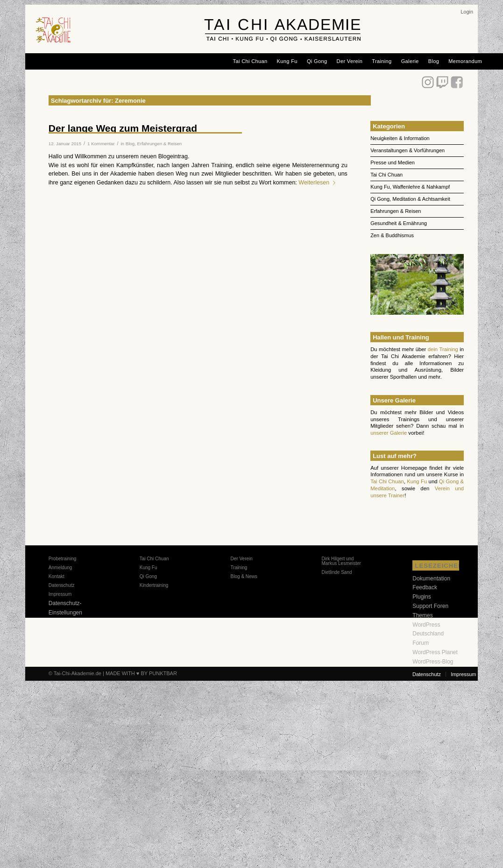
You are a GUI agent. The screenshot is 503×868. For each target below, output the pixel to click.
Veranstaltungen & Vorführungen (407, 150)
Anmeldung (60, 568)
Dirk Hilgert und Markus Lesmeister (341, 561)
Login (467, 12)
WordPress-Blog (433, 662)
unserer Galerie (389, 433)
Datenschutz (62, 585)
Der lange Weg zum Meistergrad (123, 128)
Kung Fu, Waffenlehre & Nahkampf (410, 187)
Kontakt (57, 576)
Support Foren (430, 606)
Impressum (60, 594)
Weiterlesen (319, 183)
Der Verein (242, 559)
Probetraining (62, 559)
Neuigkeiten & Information (400, 138)
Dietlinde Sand (337, 572)
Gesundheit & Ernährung (399, 223)
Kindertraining (154, 585)
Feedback (425, 587)
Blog (130, 144)
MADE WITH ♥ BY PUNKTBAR (141, 673)
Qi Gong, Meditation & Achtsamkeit (410, 199)
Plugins (422, 597)
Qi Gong (148, 576)
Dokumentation (431, 579)
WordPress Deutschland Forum (428, 634)
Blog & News (244, 576)
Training (239, 568)
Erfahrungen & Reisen (160, 144)
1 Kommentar (101, 144)
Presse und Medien (393, 162)
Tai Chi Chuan (386, 175)
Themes (422, 615)
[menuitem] (467, 12)
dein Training (443, 349)
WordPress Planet (435, 652)
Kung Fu (417, 481)
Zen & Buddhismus (392, 235)
